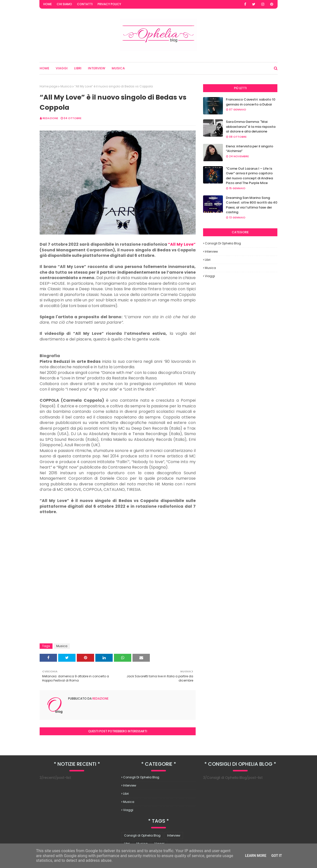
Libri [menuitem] (78, 68)
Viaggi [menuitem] (62, 68)
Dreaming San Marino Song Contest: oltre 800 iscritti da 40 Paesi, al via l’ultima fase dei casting (252, 205)
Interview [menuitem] (97, 68)
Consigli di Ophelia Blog (223, 243)
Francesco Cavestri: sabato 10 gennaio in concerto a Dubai (251, 102)
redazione (50, 118)
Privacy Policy (109, 4)
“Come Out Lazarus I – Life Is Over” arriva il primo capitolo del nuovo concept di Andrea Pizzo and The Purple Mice (249, 176)
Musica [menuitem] (118, 68)
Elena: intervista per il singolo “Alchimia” (250, 149)
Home (48, 4)
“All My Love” (182, 244)
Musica (66, 86)
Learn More (256, 856)
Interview (211, 251)
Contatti (85, 4)
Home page (49, 86)
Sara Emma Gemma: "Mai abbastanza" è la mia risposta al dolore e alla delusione (251, 127)
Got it (277, 856)
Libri (208, 260)
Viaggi (210, 276)
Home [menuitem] (44, 68)
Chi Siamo (64, 4)
